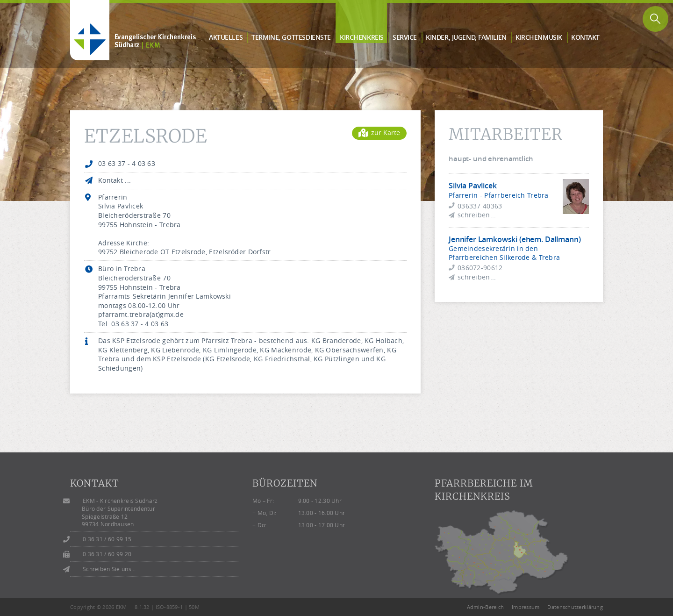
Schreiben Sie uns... (109, 569)
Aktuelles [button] (226, 37)
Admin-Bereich (486, 607)
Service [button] (405, 37)
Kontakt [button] (585, 37)
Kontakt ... (115, 180)
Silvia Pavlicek (473, 186)
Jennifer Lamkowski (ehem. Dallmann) (515, 239)
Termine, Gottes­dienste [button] (291, 37)
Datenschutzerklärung (575, 607)
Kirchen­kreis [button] (362, 37)
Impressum (526, 607)
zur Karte (379, 133)
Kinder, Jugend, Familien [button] (466, 37)
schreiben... (477, 215)
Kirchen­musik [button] (539, 37)
